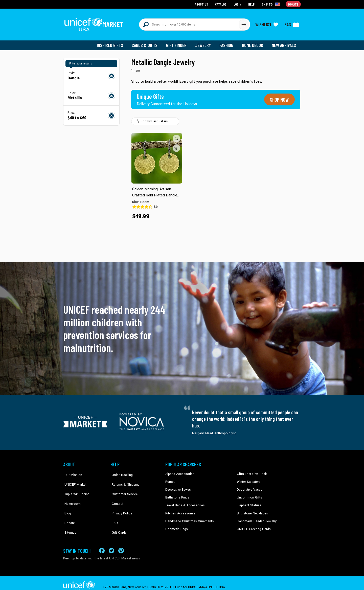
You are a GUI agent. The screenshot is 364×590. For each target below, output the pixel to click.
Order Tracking (121, 471)
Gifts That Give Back (251, 471)
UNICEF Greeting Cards (253, 525)
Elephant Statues (249, 502)
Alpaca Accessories (179, 471)
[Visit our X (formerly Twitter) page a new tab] (111, 542)
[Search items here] (189, 23)
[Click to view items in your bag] (292, 23)
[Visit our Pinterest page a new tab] (121, 542)
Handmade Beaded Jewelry (256, 517)
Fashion (228, 43)
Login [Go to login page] (238, 4)
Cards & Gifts (147, 43)
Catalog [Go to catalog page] (221, 4)
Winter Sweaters (248, 479)
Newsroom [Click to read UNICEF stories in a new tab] (71, 494)
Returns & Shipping (124, 479)
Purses (170, 479)
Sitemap (69, 517)
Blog (66, 502)
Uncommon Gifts (249, 494)
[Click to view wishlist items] (267, 23)
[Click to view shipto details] (272, 4)
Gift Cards (118, 517)
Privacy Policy (120, 502)
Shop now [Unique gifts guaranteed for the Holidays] (279, 97)
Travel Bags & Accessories (184, 502)
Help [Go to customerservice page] (252, 4)
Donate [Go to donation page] (293, 4)
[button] (176, 136)
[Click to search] (244, 23)
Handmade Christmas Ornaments (189, 517)
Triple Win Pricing (75, 487)
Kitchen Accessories (179, 510)
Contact (116, 494)
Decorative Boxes (177, 487)
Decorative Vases (249, 487)
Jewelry (205, 43)
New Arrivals (284, 43)
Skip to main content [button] (182, 0)
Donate (68, 510)
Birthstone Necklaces (252, 510)
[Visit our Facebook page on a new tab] (102, 542)
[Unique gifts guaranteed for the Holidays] (167, 97)
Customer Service (123, 487)
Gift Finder (179, 43)
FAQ (113, 510)
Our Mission (72, 471)
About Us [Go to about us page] (202, 4)
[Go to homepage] (95, 23)
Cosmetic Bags (176, 525)
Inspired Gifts (114, 43)
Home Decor (253, 43)
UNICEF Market (73, 479)
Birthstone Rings (177, 494)
